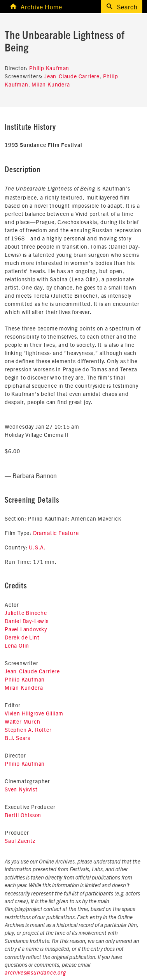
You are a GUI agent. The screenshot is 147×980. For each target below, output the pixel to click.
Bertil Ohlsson (23, 815)
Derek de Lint (22, 637)
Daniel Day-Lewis (27, 621)
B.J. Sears (17, 738)
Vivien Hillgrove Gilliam (34, 713)
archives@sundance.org (35, 973)
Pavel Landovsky (26, 629)
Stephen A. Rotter (28, 729)
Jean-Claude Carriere (72, 76)
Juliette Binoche (26, 613)
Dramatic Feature (56, 533)
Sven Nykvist (21, 789)
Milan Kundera (51, 84)
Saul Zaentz (20, 841)
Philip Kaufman (49, 68)
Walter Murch (23, 721)
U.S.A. (37, 547)
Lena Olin (17, 645)
